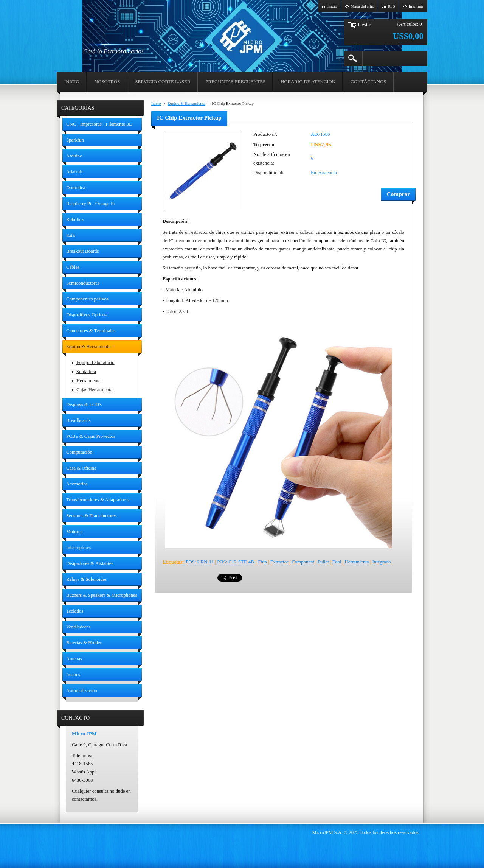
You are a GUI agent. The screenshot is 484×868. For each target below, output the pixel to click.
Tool (337, 562)
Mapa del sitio (362, 6)
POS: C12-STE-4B (236, 562)
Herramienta (357, 562)
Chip (262, 562)
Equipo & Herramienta (186, 103)
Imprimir (416, 6)
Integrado (381, 562)
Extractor (279, 562)
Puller (323, 562)
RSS (391, 6)
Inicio (156, 103)
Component (303, 562)
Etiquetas (172, 562)
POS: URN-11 (200, 562)
